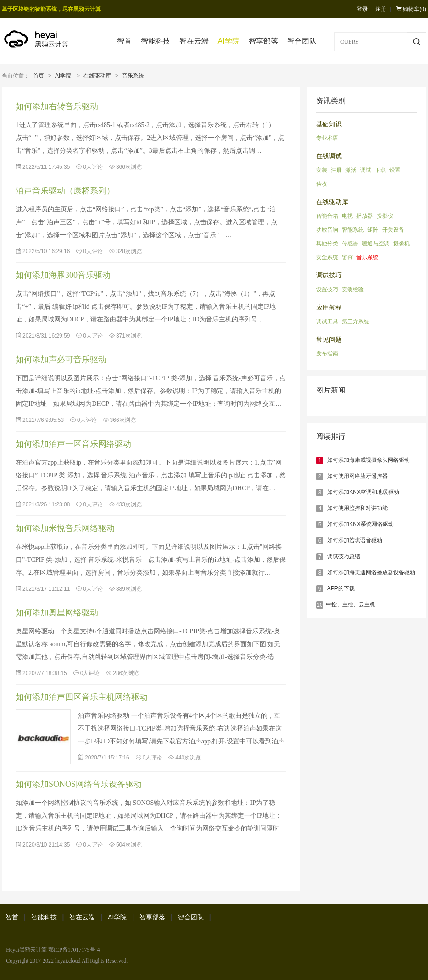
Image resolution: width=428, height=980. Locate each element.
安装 (322, 170)
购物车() (411, 9)
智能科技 (156, 41)
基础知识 (329, 124)
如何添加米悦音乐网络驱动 (65, 528)
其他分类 (327, 244)
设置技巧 (327, 289)
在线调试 (329, 156)
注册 (381, 9)
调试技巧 (329, 275)
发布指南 (327, 354)
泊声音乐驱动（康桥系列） (65, 191)
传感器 (350, 244)
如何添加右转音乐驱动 (57, 106)
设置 (395, 170)
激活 (351, 170)
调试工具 (327, 321)
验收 (322, 184)
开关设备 (393, 230)
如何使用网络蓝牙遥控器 (357, 476)
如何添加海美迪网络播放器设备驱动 (371, 572)
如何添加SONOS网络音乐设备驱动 (79, 784)
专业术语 (327, 138)
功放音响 (327, 230)
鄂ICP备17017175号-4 (74, 950)
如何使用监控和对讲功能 (357, 508)
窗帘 (347, 257)
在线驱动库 (97, 76)
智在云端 (194, 41)
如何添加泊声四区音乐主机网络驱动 (82, 697)
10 (320, 605)
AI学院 (229, 41)
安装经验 (353, 289)
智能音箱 (327, 216)
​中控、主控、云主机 (350, 604)
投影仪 (385, 216)
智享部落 (263, 41)
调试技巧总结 (344, 556)
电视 (347, 216)
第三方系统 (356, 321)
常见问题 (329, 340)
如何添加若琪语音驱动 (355, 540)
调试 (366, 170)
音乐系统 (133, 76)
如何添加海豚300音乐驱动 (63, 275)
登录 (362, 9)
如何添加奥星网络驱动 (57, 613)
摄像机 (401, 244)
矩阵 (373, 230)
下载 (380, 170)
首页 (39, 76)
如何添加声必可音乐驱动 (61, 360)
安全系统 (327, 257)
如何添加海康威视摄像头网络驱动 (368, 460)
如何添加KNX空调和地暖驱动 (363, 492)
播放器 (365, 216)
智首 (124, 41)
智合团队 (302, 41)
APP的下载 (341, 588)
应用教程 (329, 307)
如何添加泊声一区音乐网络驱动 (73, 444)
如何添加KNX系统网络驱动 (360, 524)
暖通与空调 (376, 244)
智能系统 (353, 230)
